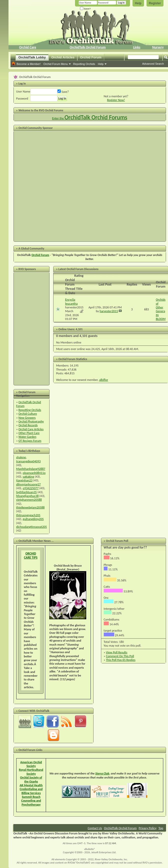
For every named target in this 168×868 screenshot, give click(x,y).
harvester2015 (74, 307)
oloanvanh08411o (34, 473)
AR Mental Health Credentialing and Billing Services (31, 789)
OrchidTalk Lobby (32, 57)
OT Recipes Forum (30, 441)
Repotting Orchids (84, 64)
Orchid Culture (28, 414)
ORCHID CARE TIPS (31, 555)
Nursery (158, 47)
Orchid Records (28, 425)
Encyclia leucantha (71, 301)
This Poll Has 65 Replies (121, 660)
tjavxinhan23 (24, 480)
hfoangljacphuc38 (27, 496)
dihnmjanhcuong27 (28, 484)
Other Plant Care (29, 433)
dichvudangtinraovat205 (32, 527)
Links (137, 47)
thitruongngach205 (28, 515)
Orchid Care (28, 47)
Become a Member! (29, 64)
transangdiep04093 (28, 461)
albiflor (104, 380)
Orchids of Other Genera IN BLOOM (161, 309)
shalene (21, 457)
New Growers (27, 418)
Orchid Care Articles (31, 429)
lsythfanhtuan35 (27, 492)
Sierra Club (102, 773)
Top (161, 828)
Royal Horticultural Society (31, 771)
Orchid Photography (31, 421)
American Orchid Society (31, 764)
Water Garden (27, 437)
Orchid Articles (63, 57)
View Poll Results (117, 652)
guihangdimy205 (33, 519)
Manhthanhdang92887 (31, 469)
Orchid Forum (91, 57)
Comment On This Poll (120, 656)
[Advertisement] (58, 186)
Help (138, 3)
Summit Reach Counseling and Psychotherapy (31, 801)
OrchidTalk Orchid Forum (88, 47)
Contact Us (95, 828)
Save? (85, 9)
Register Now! (116, 100)
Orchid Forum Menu (56, 64)
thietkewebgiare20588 (30, 507)
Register (155, 3)
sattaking (28, 476)
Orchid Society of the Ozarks (31, 779)
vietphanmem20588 (29, 500)
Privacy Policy (148, 828)
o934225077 (31, 488)
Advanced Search (153, 64)
